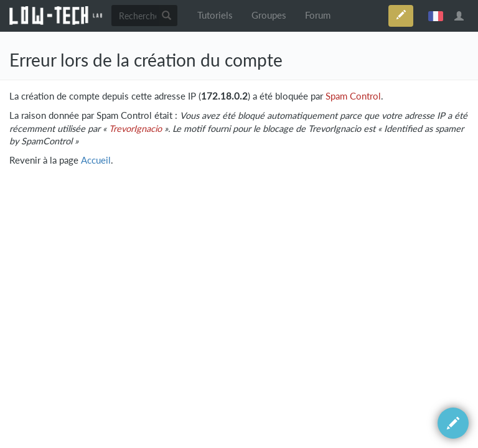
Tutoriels (215, 15)
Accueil (96, 160)
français (436, 16)
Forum (318, 15)
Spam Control (353, 96)
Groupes (269, 15)
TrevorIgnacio (135, 128)
